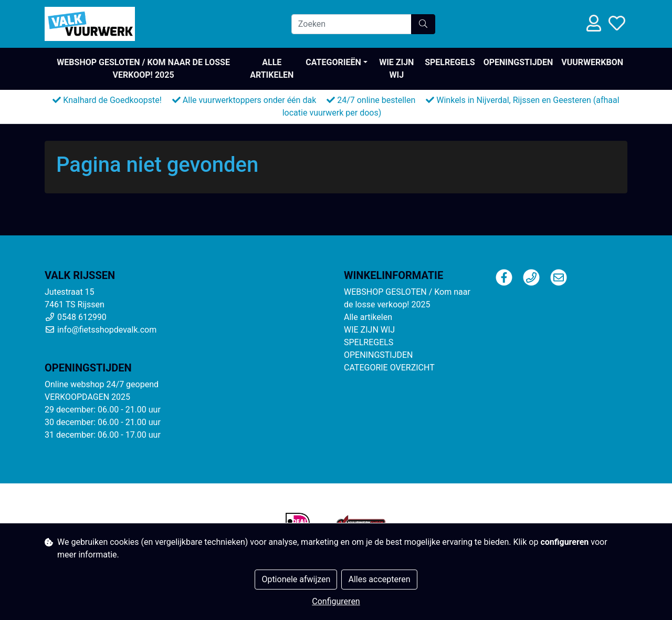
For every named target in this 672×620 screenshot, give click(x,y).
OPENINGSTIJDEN (518, 62)
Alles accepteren (379, 579)
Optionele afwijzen (296, 579)
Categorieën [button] (333, 62)
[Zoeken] (351, 24)
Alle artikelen (272, 69)
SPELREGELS (450, 62)
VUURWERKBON (592, 62)
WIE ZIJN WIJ (396, 69)
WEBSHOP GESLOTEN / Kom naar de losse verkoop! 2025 (143, 69)
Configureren (336, 601)
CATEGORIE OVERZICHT (389, 368)
